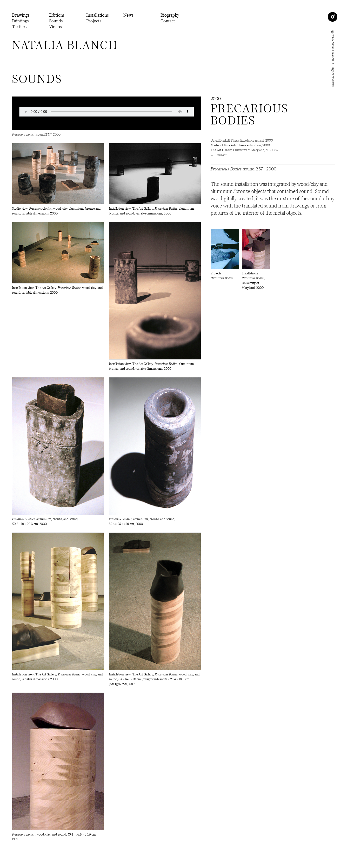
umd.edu (221, 155)
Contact (168, 21)
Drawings (21, 15)
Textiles (19, 26)
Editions (57, 15)
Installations (97, 15)
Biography (170, 15)
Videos (55, 26)
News (128, 15)
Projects (94, 21)
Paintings (20, 21)
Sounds (56, 21)
